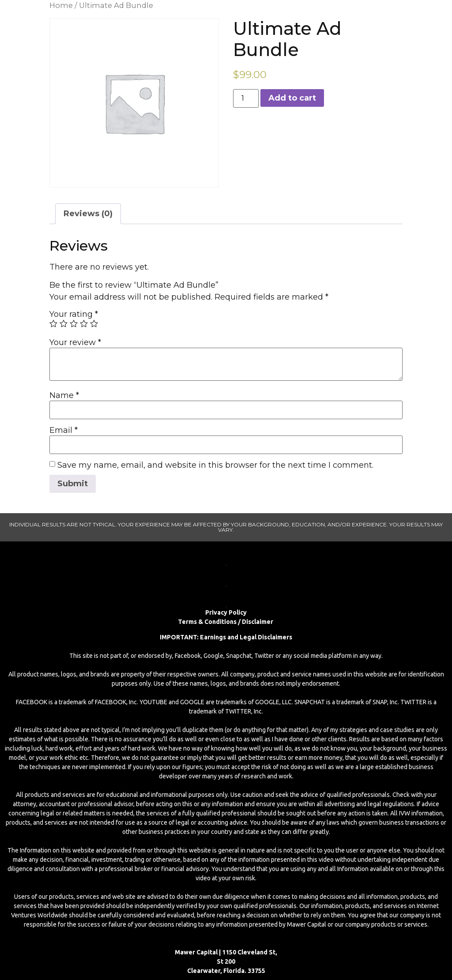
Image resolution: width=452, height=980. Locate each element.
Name (64, 395)
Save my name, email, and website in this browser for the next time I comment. (215, 465)
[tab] (88, 214)
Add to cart (292, 98)
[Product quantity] (246, 98)
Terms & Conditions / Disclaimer (226, 622)
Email (64, 430)
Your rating (74, 314)
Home (61, 5)
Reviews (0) (88, 214)
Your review (75, 342)
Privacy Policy (226, 612)
